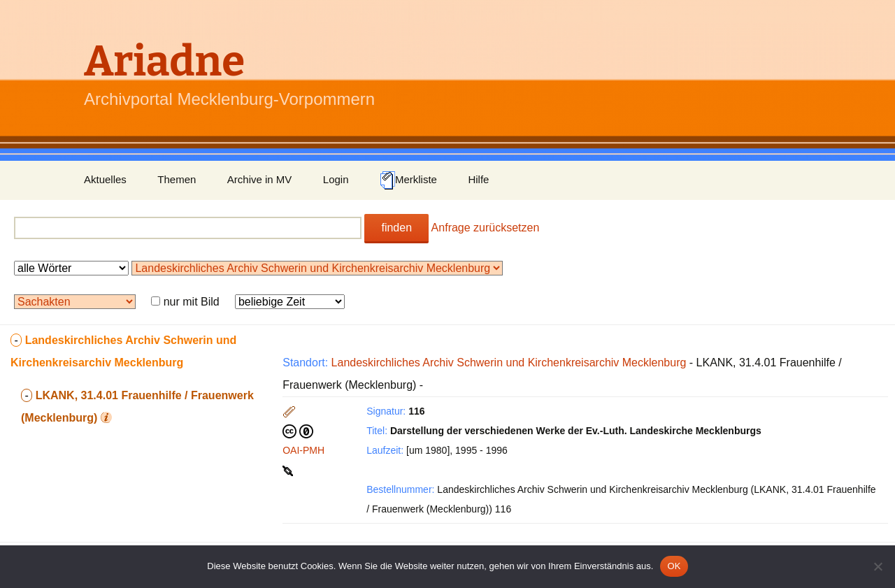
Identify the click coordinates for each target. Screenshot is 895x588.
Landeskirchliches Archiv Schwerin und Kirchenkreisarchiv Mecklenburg (509, 363)
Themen (177, 179)
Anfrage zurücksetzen (486, 228)
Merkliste (408, 180)
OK (674, 566)
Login (336, 179)
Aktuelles (105, 179)
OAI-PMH (303, 450)
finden (396, 228)
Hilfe (478, 179)
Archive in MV (260, 179)
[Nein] (878, 566)
